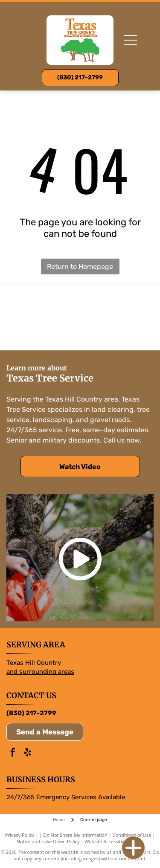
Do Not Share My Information (75, 835)
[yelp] (28, 753)
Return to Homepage (80, 267)
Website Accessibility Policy (114, 841)
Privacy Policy (20, 835)
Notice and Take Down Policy (48, 841)
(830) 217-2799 (31, 713)
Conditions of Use (132, 835)
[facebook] (13, 753)
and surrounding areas (40, 672)
